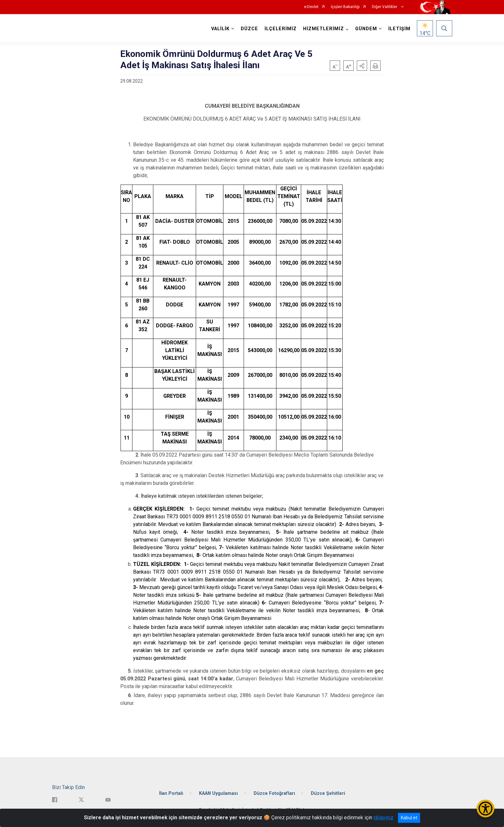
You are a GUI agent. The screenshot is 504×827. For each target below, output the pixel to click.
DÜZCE (249, 29)
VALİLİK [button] (220, 29)
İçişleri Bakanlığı (345, 7)
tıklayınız (383, 818)
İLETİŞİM (399, 29)
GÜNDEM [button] (366, 29)
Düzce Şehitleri (328, 793)
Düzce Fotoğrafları (274, 793)
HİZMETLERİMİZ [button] (324, 29)
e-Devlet (311, 7)
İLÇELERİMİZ (281, 29)
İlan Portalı (171, 793)
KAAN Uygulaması (218, 793)
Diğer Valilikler (385, 7)
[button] (362, 66)
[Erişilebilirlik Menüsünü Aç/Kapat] (486, 809)
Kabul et (409, 818)
